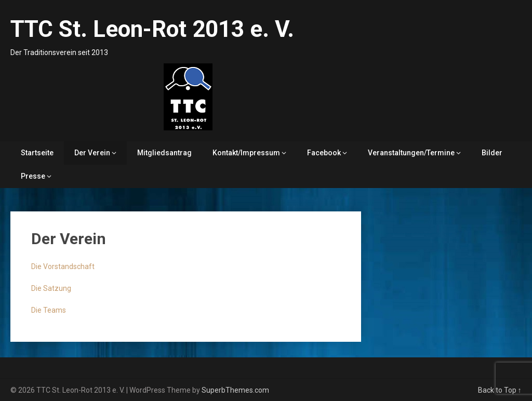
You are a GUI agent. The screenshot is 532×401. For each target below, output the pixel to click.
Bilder (492, 153)
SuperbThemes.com (235, 390)
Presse (33, 176)
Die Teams (49, 310)
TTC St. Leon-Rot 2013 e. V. (152, 29)
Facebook (324, 153)
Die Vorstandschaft (63, 266)
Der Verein (92, 153)
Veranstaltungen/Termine (411, 153)
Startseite (37, 153)
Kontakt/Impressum (246, 153)
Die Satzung (51, 288)
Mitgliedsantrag (164, 153)
